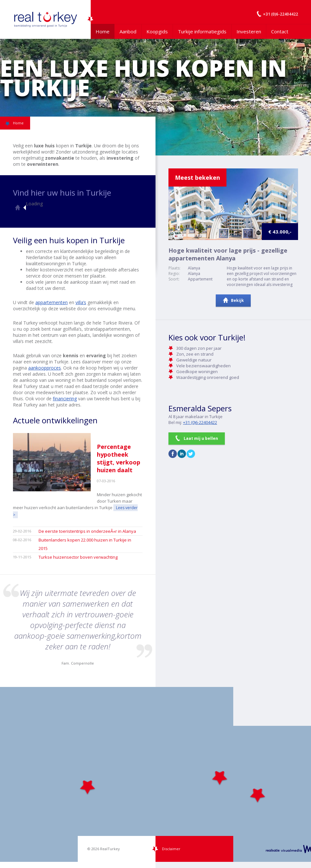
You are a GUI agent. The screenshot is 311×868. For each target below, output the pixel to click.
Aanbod (128, 31)
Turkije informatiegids (202, 31)
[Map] (155, 774)
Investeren (249, 31)
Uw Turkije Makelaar (45, 19)
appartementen (52, 302)
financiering (65, 399)
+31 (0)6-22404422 (200, 422)
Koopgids (157, 31)
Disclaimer (171, 849)
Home (103, 31)
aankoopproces (45, 368)
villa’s (81, 302)
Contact (280, 31)
